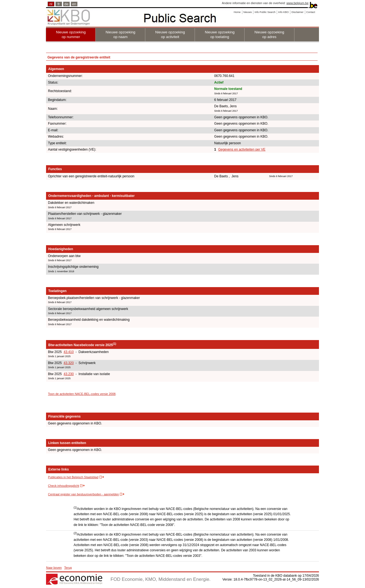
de (67, 4)
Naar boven (54, 568)
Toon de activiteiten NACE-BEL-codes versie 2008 (82, 394)
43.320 (69, 363)
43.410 (69, 352)
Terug (68, 568)
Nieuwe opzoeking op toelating (220, 34)
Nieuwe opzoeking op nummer (71, 34)
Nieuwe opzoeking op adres (269, 34)
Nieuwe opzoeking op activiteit (170, 34)
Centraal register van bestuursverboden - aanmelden (83, 494)
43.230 (69, 374)
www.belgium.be (297, 3)
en (74, 4)
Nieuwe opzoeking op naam (120, 34)
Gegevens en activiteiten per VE (242, 149)
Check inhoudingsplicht (64, 486)
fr (59, 4)
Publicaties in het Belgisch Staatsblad (73, 477)
